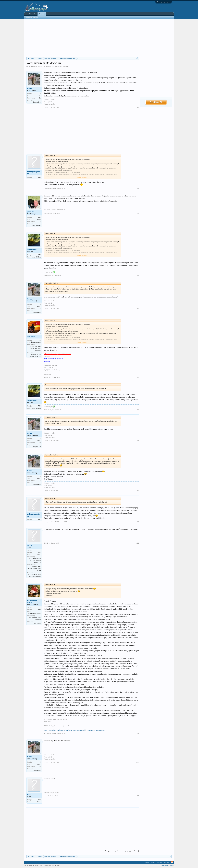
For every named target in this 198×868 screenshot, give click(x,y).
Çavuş (54, 66)
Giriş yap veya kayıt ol (164, 2)
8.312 (40, 177)
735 (40, 340)
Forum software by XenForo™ (42, 865)
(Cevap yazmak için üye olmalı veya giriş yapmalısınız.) (122, 851)
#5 (138, 308)
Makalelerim (61, 730)
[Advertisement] (83, 38)
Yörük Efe (31, 337)
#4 (138, 276)
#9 (138, 491)
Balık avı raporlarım (50, 730)
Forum (42, 14)
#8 (138, 441)
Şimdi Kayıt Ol (156, 102)
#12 (138, 733)
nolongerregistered (34, 173)
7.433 (40, 255)
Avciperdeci (32, 250)
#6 (138, 377)
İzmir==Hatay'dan (36, 342)
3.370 (40, 610)
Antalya (39, 802)
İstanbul (39, 96)
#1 (138, 107)
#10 (138, 522)
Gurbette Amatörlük (79, 730)
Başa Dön (167, 862)
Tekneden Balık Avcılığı (38, 66)
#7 (138, 410)
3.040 (40, 800)
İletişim (147, 862)
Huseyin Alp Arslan (32, 601)
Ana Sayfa (32, 14)
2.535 (40, 552)
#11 (138, 543)
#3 (138, 213)
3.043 (40, 217)
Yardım (153, 862)
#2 (138, 188)
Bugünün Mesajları (32, 17)
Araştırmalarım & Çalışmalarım (96, 730)
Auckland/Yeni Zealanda (34, 614)
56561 (30, 545)
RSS (172, 862)
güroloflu (31, 212)
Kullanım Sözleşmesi (167, 865)
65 (40, 94)
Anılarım (69, 730)
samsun (39, 219)
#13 (138, 762)
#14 (138, 796)
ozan (29, 795)
